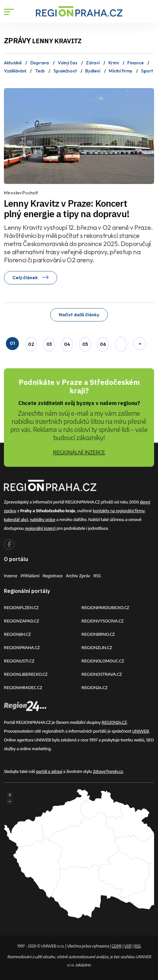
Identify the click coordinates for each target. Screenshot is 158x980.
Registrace (53, 576)
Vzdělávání (15, 71)
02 (31, 344)
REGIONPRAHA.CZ (22, 647)
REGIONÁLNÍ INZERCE (79, 452)
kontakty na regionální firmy (119, 511)
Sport (147, 71)
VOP (128, 946)
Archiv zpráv (78, 576)
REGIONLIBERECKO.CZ (26, 674)
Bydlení (93, 71)
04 (67, 344)
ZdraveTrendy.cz (108, 771)
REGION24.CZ (95, 687)
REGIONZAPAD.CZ (22, 621)
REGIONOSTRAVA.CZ (102, 674)
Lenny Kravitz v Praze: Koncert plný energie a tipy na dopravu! (67, 209)
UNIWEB (141, 731)
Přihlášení (30, 576)
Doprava (40, 63)
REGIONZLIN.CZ (97, 647)
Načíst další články (79, 315)
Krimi (114, 63)
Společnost (65, 71)
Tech (40, 71)
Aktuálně (13, 63)
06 (103, 344)
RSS (97, 576)
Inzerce (11, 576)
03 (49, 344)
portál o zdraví (49, 771)
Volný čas (67, 63)
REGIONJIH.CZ (17, 634)
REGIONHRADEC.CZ (23, 687)
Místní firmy (120, 71)
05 (85, 344)
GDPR (117, 946)
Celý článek (31, 278)
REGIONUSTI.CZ (19, 661)
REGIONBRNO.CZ (98, 634)
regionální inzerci (40, 528)
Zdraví (93, 63)
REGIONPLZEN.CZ (21, 608)
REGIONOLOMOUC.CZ (103, 661)
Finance (135, 63)
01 (12, 343)
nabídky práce (42, 519)
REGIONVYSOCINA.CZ (103, 621)
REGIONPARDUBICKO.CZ (105, 608)
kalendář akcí (16, 519)
